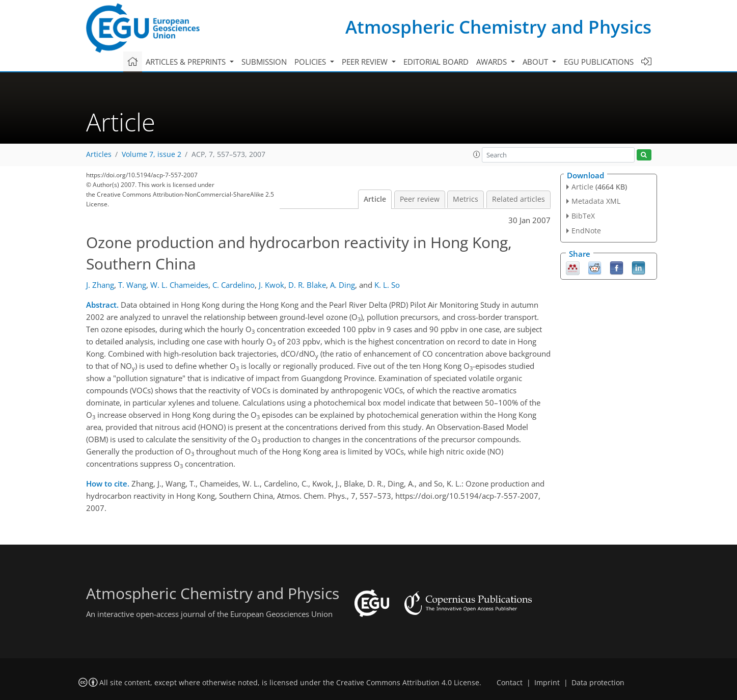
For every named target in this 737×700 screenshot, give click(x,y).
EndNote (586, 231)
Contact (510, 683)
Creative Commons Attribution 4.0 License (408, 683)
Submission (264, 62)
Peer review (420, 199)
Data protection (598, 683)
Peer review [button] (366, 62)
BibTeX (583, 216)
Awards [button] (493, 62)
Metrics (466, 199)
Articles (99, 154)
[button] (477, 154)
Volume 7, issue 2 (152, 154)
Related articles (518, 199)
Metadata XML (596, 201)
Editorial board (436, 62)
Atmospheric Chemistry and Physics (498, 27)
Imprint (547, 683)
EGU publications (599, 62)
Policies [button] (311, 62)
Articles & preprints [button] (187, 62)
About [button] (536, 62)
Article (375, 199)
